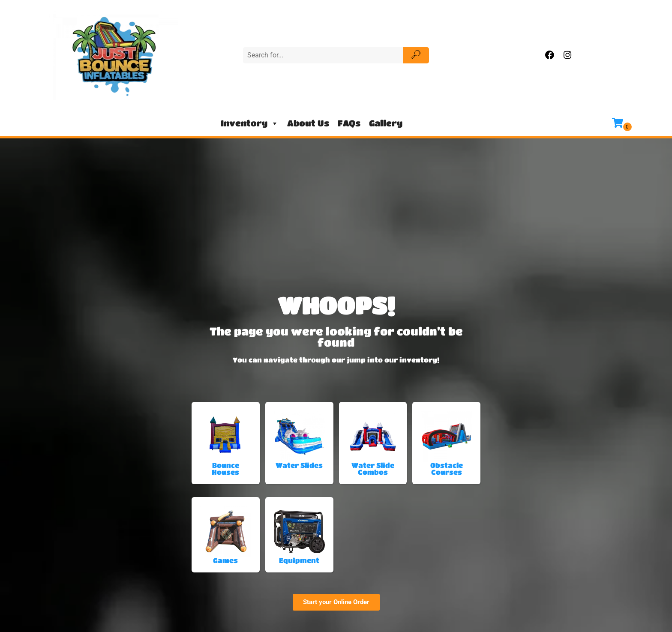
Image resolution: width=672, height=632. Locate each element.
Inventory (250, 123)
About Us (308, 123)
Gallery (386, 123)
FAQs (349, 123)
